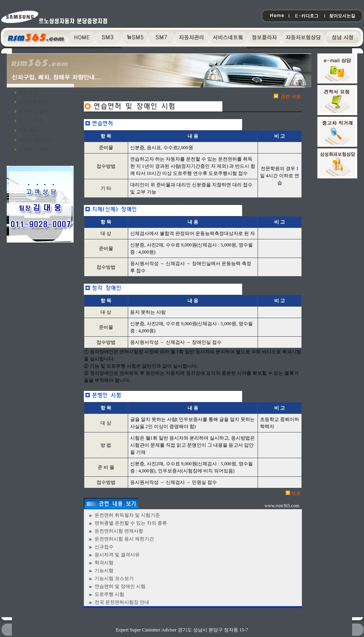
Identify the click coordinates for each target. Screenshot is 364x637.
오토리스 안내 (33, 149)
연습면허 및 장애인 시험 (120, 586)
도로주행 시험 (109, 594)
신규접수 (104, 547)
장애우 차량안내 (36, 140)
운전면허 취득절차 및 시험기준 (127, 515)
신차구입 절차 (33, 111)
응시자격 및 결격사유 (117, 555)
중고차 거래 (31, 121)
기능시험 (104, 571)
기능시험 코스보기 (114, 578)
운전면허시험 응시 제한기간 (124, 539)
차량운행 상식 (33, 102)
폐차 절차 (29, 130)
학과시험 (104, 563)
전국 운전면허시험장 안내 (122, 602)
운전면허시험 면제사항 (119, 531)
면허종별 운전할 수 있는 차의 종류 (131, 523)
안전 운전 (29, 92)
